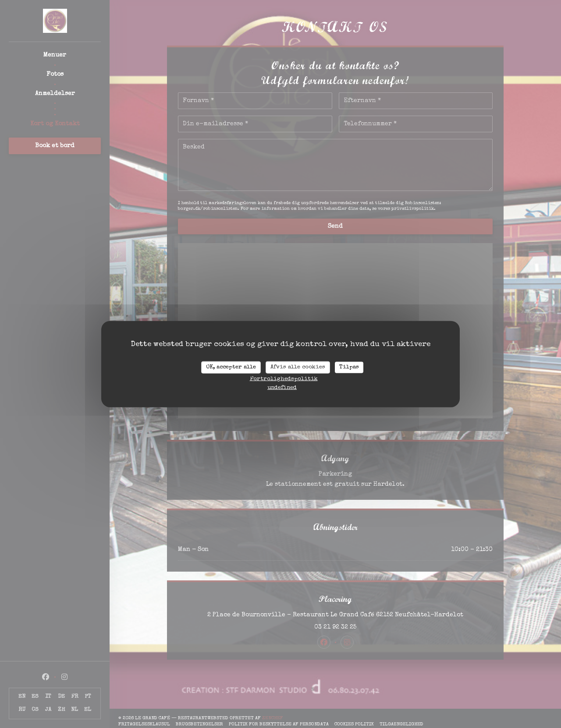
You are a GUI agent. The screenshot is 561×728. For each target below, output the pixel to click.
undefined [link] (282, 387)
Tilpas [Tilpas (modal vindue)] (349, 367)
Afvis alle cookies (298, 367)
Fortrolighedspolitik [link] (284, 379)
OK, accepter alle (231, 367)
